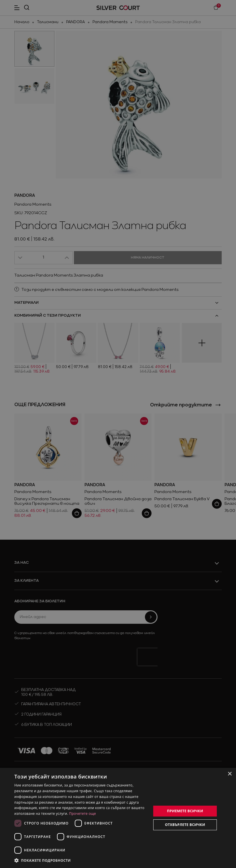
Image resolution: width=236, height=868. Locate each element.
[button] (43, 860)
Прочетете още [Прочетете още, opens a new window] (82, 814)
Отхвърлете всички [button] (185, 825)
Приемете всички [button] (185, 811)
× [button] (230, 774)
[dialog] (118, 818)
